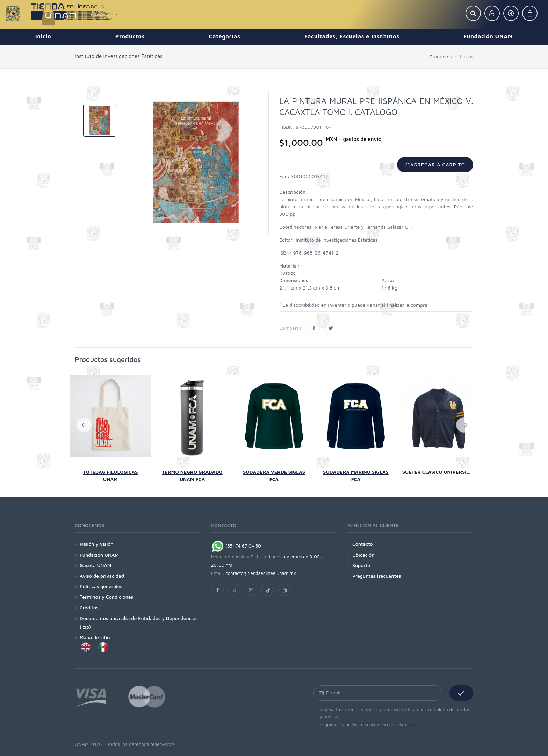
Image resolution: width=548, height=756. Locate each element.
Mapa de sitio (95, 637)
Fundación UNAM (99, 555)
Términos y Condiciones (106, 597)
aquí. (413, 725)
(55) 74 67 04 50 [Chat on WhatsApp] (236, 546)
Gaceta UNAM (95, 565)
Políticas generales (101, 586)
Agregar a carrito (435, 165)
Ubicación (363, 555)
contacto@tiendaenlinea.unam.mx (261, 573)
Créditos (89, 608)
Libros (467, 56)
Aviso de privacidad (102, 576)
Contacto (363, 544)
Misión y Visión (97, 544)
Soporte (361, 565)
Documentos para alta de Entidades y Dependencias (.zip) (139, 622)
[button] (473, 13)
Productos (441, 56)
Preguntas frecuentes (377, 576)
